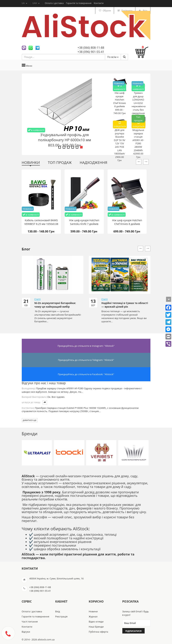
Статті (38, 299)
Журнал (93, 616)
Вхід (58, 611)
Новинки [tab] (31, 162)
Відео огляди (96, 622)
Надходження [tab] (94, 162)
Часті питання (30, 622)
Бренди (30, 434)
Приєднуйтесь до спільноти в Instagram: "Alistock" (86, 346)
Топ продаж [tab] (60, 162)
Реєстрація (61, 616)
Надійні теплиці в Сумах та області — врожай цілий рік (125, 305)
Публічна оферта (99, 632)
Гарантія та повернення (79, 3)
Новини (93, 611)
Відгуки (26, 632)
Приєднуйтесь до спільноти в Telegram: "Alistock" (86, 360)
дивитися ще (30, 420)
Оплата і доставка (54, 3)
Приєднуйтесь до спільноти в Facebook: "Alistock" (86, 374)
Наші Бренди (96, 627)
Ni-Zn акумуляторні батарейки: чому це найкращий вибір (55, 305)
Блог (26, 249)
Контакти (99, 3)
